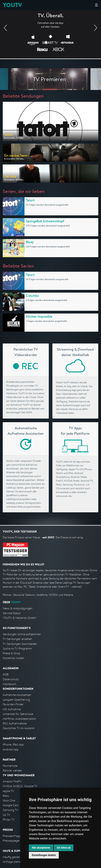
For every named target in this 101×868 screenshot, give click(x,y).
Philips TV (9, 820)
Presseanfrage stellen (16, 836)
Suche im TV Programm (17, 649)
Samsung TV (10, 810)
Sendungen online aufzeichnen (22, 634)
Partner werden (12, 770)
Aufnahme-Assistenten (17, 695)
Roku (6, 796)
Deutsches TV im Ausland (18, 728)
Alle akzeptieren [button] (41, 848)
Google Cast (11, 805)
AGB (6, 674)
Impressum (10, 684)
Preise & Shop (11, 653)
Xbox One (9, 800)
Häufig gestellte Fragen (17, 857)
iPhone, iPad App (13, 745)
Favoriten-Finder (13, 704)
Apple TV (8, 791)
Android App (11, 749)
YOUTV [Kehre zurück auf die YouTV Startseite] (12, 5)
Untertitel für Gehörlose (18, 714)
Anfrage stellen (12, 862)
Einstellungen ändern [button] (44, 855)
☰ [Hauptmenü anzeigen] (96, 5)
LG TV (6, 815)
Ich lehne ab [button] (64, 848)
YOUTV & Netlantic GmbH (19, 618)
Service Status (12, 613)
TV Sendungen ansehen (17, 639)
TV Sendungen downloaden (20, 644)
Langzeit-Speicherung (16, 700)
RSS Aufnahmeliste (15, 723)
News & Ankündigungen (18, 608)
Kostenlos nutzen (14, 658)
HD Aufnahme (12, 709)
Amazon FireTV (12, 781)
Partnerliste (10, 766)
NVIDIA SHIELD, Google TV (20, 786)
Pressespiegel (11, 841)
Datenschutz (11, 679)
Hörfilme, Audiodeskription (19, 719)
